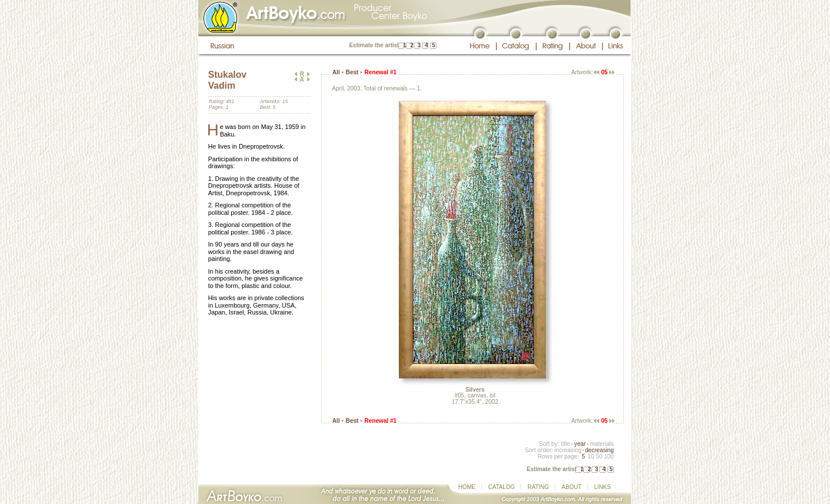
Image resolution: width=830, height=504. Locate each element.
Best (352, 72)
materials (602, 444)
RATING (538, 487)
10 (591, 456)
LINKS (603, 487)
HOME (467, 487)
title (565, 444)
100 (609, 456)
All (336, 72)
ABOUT (571, 487)
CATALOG (501, 487)
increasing (568, 450)
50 (599, 456)
